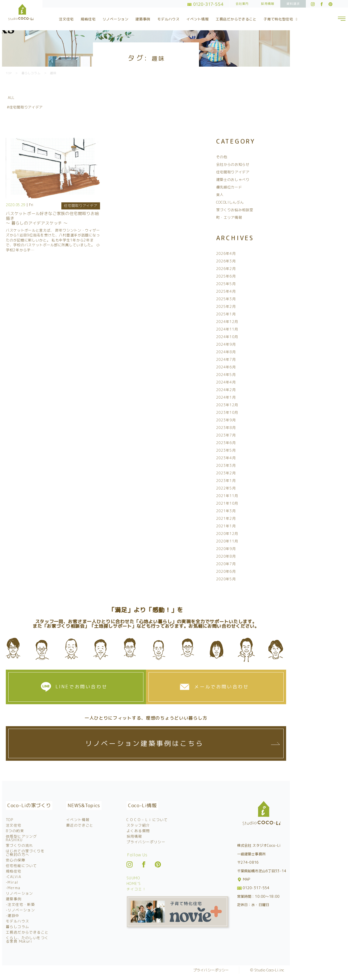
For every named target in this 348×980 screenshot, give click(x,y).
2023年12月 (227, 405)
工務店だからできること (236, 19)
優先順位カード (229, 187)
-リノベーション (20, 910)
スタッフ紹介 (138, 825)
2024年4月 (226, 382)
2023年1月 (226, 481)
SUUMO (133, 878)
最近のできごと (80, 825)
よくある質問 (138, 831)
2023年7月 (226, 435)
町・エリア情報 (229, 217)
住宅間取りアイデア (81, 206)
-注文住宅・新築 (20, 904)
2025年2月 (226, 306)
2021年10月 (227, 503)
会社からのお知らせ (233, 164)
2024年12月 (227, 322)
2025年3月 (226, 299)
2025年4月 (226, 291)
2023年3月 (226, 465)
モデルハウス (168, 19)
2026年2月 (226, 269)
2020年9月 (226, 549)
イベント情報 (197, 19)
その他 (222, 157)
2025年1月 (226, 314)
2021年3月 (226, 511)
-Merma (13, 888)
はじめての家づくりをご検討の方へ (25, 853)
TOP (9, 820)
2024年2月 (226, 390)
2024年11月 (227, 329)
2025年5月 (226, 284)
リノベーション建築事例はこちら (144, 743)
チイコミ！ (136, 889)
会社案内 (242, 4)
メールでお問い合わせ (221, 687)
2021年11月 (227, 496)
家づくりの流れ (19, 845)
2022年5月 (226, 488)
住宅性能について (21, 866)
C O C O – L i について (147, 820)
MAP (244, 879)
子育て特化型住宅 (281, 19)
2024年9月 (226, 344)
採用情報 (268, 4)
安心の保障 (16, 860)
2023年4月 (226, 458)
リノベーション (116, 19)
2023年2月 (226, 473)
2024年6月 (226, 367)
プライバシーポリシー (146, 842)
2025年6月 (226, 276)
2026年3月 (226, 261)
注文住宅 (66, 19)
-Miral (12, 882)
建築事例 (143, 19)
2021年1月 (226, 526)
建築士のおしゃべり (233, 180)
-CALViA (14, 877)
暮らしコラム (17, 927)
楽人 (220, 195)
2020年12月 (227, 534)
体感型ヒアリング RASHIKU (21, 838)
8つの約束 (15, 831)
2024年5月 (226, 375)
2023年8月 (226, 428)
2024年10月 (227, 337)
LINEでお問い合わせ (82, 687)
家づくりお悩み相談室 (235, 210)
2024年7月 (226, 359)
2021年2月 (226, 518)
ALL (11, 98)
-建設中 (13, 916)
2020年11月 (227, 541)
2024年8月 (226, 352)
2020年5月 (226, 579)
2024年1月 (226, 397)
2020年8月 (226, 556)
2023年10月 (227, 412)
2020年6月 (226, 571)
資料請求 (293, 4)
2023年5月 (226, 450)
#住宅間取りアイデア (25, 107)
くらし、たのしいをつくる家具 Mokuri (27, 940)
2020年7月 (226, 564)
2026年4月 (226, 253)
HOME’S (134, 883)
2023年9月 (226, 420)
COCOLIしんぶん (230, 202)
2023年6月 (226, 443)
